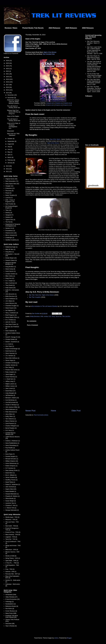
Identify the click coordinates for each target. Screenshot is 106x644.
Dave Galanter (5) (11, 331)
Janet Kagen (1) (10, 374)
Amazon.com (50, 103)
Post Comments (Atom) (41, 415)
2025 (8, 63)
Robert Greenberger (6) (13, 349)
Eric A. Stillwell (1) (11, 475)
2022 (8, 71)
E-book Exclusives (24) (12, 599)
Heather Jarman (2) (11, 365)
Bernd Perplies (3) (11, 428)
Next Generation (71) (12, 181)
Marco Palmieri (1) (11, 421)
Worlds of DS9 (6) (11, 556)
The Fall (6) (9, 222)
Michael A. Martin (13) (12, 398)
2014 (8, 93)
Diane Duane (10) (11, 308)
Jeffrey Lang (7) (10, 381)
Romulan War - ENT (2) (13, 574)
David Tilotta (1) (10, 482)
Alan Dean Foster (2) (12, 324)
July (9, 147)
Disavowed (10, 131)
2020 (8, 77)
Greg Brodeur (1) (11, 267)
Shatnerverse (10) (11, 233)
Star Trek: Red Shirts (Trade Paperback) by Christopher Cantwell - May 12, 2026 (94, 82)
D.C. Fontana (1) (11, 320)
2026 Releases (88, 28)
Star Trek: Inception (35, 297)
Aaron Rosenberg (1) (12, 445)
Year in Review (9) (11, 626)
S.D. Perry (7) (10, 430)
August (10, 144)
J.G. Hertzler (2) (10, 356)
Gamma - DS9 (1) (11, 572)
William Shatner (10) (12, 461)
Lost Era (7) (9, 198)
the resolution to (45, 306)
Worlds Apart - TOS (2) (12, 517)
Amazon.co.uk (68, 103)
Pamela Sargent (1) (11, 456)
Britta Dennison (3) (11, 296)
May (9, 152)
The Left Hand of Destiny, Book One (14, 120)
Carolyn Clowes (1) (11, 274)
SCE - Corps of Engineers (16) (10, 201)
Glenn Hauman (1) (11, 353)
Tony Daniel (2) (10, 285)
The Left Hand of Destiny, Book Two (14, 107)
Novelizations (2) (11, 604)
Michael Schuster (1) (12, 459)
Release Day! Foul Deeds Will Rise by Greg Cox (14, 112)
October (10, 139)
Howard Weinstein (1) (12, 494)
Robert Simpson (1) (11, 466)
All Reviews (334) (11, 595)
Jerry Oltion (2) (10, 414)
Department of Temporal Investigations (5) (13, 225)
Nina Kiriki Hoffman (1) (12, 358)
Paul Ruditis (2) (10, 448)
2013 (8, 166)
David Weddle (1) (11, 491)
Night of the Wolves (50, 52)
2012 (8, 169)
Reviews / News (11, 28)
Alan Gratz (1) (10, 346)
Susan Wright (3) (11, 501)
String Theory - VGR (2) (13, 558)
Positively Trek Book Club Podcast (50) (12, 616)
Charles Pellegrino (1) (12, 426)
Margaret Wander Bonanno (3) (11, 264)
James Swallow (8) (11, 477)
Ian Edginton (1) (10, 310)
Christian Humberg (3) (12, 363)
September (11, 141)
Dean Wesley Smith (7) (12, 470)
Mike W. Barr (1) (10, 249)
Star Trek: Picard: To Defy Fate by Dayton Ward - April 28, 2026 (93, 58)
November (11, 98)
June (9, 149)
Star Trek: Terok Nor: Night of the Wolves (41, 295)
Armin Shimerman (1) (12, 463)
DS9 (42, 316)
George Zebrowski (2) (12, 510)
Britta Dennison (35, 316)
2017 (8, 85)
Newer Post (30, 411)
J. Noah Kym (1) (10, 379)
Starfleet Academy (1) (12, 240)
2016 (8, 87)
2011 (8, 171)
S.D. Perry (52, 316)
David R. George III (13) (13, 337)
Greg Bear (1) (10, 252)
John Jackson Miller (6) (13, 407)
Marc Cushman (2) (11, 283)
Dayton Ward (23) (11, 489)
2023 (8, 69)
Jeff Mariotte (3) (10, 395)
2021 (8, 74)
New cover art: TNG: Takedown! (13, 134)
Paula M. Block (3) (11, 260)
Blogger (69, 638)
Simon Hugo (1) (10, 360)
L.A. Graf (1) (9, 344)
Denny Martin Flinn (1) (12, 317)
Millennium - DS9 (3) (12, 550)
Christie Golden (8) (11, 339)
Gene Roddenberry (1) (12, 443)
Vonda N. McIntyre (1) (12, 405)
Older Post (76, 411)
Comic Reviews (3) (11, 611)
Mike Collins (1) (10, 276)
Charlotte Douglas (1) (12, 306)
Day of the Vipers (55, 139)
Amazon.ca (59, 103)
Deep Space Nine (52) (12, 184)
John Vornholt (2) (11, 487)
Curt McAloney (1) (11, 400)
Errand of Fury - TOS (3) (13, 532)
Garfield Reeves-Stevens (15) (11, 434)
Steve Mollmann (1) (11, 409)
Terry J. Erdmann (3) (12, 313)
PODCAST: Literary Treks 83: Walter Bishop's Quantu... (14, 102)
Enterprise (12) (10, 188)
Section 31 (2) (10, 228)
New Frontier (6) (10, 204)
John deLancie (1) (11, 294)
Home (53, 411)
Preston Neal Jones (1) (12, 370)
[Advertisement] (53, 392)
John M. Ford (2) (10, 322)
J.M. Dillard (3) (10, 301)
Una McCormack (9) (12, 402)
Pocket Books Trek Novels (33, 28)
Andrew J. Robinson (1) (13, 441)
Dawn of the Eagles (13, 116)
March (10, 157)
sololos (56, 638)
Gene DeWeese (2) (11, 299)
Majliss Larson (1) (11, 384)
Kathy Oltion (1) (10, 416)
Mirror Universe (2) (11, 235)
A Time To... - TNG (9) (12, 563)
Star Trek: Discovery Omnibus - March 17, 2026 (93, 43)
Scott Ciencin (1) (10, 271)
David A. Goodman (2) (12, 342)
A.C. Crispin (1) (10, 281)
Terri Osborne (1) (11, 419)
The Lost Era (66, 316)
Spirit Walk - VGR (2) (12, 561)
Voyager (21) (9, 186)
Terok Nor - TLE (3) (11, 539)
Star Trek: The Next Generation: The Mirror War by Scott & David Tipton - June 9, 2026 (94, 89)
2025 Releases (71, 28)
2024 (8, 66)
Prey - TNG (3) (10, 569)
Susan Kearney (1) (11, 377)
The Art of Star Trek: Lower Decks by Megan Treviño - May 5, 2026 (94, 75)
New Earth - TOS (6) (12, 526)
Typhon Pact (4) (10, 220)
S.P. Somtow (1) (10, 468)
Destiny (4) (9, 213)
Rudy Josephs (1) (11, 372)
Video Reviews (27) (11, 597)
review (46, 316)
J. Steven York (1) (11, 508)
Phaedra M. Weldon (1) (13, 496)
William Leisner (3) (11, 386)
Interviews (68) (10, 624)
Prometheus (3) (10, 231)
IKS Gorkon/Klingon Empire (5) (11, 207)
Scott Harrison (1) (11, 351)
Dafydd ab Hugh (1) (11, 247)
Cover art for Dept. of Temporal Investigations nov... (14, 126)
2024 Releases (54, 28)
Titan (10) (8, 210)
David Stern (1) (10, 473)
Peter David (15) (10, 288)
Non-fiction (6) (10, 609)
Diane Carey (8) (10, 269)
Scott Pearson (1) (11, 423)
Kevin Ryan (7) (10, 454)
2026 (8, 61)
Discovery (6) (9, 191)
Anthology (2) (9, 602)
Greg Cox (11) (10, 278)
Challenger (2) (10, 238)
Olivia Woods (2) (10, 498)
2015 (8, 90)
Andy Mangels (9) (11, 393)
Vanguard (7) (9, 215)
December (11, 95)
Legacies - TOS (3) (11, 537)
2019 (8, 79)
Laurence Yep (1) (11, 503)
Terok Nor (59, 316)
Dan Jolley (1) (10, 367)
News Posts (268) (11, 613)
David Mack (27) (10, 391)
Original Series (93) (11, 179)
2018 (8, 82)
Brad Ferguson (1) (11, 315)
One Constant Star (49, 54)
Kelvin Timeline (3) (11, 195)
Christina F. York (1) (11, 505)
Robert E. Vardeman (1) (13, 484)
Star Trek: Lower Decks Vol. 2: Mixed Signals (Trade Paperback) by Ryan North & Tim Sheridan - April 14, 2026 (95, 50)
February (10, 160)
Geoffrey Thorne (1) (11, 480)
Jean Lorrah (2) (10, 388)
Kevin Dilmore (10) (11, 303)
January (10, 163)
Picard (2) (8, 193)
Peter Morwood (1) (11, 412)
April (9, 155)
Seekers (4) (9, 217)
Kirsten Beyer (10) (11, 258)
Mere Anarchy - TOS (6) (13, 535)
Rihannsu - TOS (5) (11, 520)
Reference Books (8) (12, 606)
